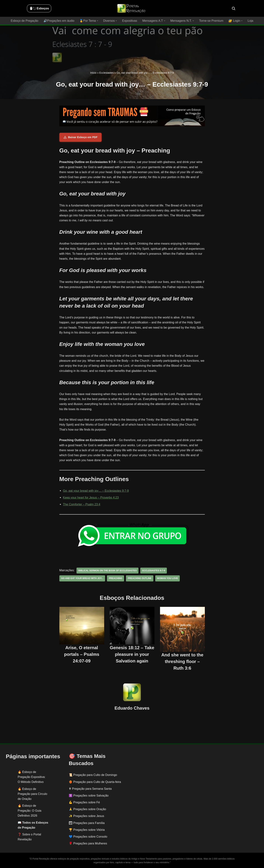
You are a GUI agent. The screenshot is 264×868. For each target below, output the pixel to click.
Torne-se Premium (211, 21)
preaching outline (139, 578)
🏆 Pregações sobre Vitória (87, 830)
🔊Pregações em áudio (59, 21)
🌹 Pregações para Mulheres (88, 843)
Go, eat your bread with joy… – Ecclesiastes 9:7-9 (96, 491)
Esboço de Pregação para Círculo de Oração (32, 794)
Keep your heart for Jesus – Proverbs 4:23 (91, 498)
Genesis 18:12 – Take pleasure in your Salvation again (132, 654)
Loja (250, 21)
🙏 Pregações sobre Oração (87, 809)
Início (93, 73)
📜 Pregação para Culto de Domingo (93, 775)
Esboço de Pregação (25, 21)
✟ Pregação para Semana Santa (90, 789)
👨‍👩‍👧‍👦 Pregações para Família (87, 823)
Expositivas (130, 21)
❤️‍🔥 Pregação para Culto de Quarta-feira (95, 782)
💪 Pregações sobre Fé (84, 802)
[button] (98, 21)
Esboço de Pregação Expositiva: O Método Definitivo (32, 777)
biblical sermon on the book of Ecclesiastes (107, 571)
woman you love (167, 578)
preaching (115, 578)
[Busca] (234, 8)
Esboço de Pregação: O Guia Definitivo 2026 (29, 811)
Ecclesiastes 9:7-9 (153, 571)
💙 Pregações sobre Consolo (88, 837)
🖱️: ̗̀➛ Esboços (39, 8)
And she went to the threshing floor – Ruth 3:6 (182, 661)
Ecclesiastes (107, 73)
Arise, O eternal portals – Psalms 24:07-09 (82, 654)
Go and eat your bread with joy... (82, 578)
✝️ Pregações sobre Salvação (89, 796)
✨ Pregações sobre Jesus (86, 816)
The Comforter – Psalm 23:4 (82, 504)
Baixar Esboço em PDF (80, 137)
